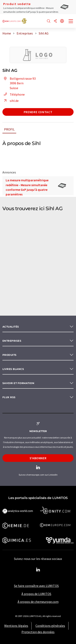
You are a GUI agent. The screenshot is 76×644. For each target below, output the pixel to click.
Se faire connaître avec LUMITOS (36, 586)
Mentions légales (16, 626)
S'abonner (38, 458)
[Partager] (55, 21)
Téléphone (14, 94)
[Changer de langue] (62, 21)
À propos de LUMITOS (36, 594)
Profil (9, 129)
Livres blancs (13, 369)
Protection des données (38, 632)
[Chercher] (49, 21)
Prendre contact (38, 112)
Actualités (11, 327)
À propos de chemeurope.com (38, 602)
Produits (10, 355)
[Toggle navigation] (71, 22)
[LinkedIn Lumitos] (38, 570)
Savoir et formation (18, 383)
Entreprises (12, 341)
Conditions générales (50, 626)
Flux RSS (9, 397)
